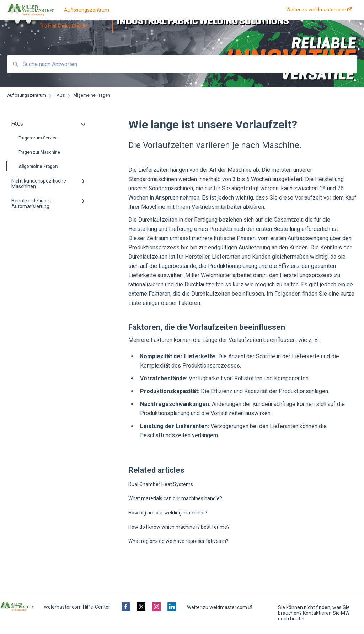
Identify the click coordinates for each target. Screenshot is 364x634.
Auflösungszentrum (87, 10)
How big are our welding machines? (168, 513)
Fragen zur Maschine (39, 152)
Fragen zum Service (38, 138)
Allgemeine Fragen (32, 166)
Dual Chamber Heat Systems (161, 484)
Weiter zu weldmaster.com (220, 607)
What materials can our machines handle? (175, 498)
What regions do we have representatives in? (178, 541)
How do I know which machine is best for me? (179, 527)
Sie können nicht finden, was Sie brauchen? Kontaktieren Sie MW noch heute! (314, 613)
